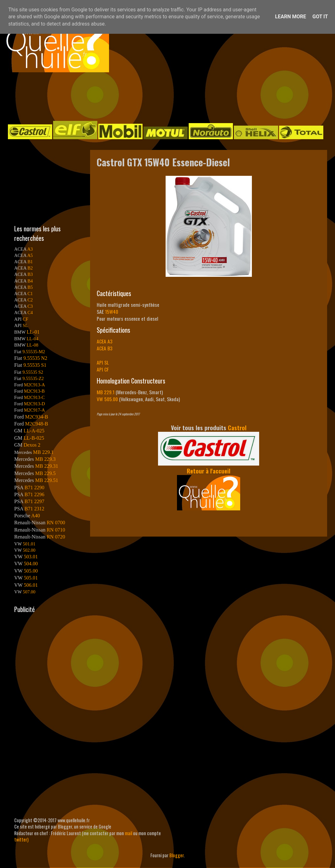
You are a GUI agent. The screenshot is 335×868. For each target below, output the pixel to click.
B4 (30, 281)
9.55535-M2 (34, 352)
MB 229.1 (106, 392)
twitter (21, 839)
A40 (36, 516)
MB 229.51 (47, 480)
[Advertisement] (161, 96)
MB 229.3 (45, 459)
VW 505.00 (107, 399)
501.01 (29, 544)
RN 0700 (56, 523)
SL (25, 325)
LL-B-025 (34, 438)
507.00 (29, 592)
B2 (30, 268)
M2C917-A (34, 410)
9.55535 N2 (35, 358)
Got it (320, 17)
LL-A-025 (34, 431)
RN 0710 (56, 530)
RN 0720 (56, 537)
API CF (103, 369)
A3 (30, 249)
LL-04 (32, 339)
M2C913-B (34, 391)
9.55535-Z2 (33, 378)
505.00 (31, 571)
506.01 (31, 585)
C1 (30, 294)
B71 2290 (34, 488)
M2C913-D (34, 404)
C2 (30, 300)
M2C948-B (37, 424)
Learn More (290, 17)
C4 (30, 312)
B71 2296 (34, 494)
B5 (30, 287)
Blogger (177, 855)
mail (128, 833)
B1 (30, 262)
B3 (30, 274)
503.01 (31, 557)
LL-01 (33, 332)
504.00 (31, 564)
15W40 (112, 312)
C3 (30, 306)
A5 (30, 255)
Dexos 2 (32, 445)
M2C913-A (34, 385)
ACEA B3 (105, 348)
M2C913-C (34, 397)
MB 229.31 (47, 466)
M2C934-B (37, 417)
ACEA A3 (105, 341)
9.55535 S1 (35, 365)
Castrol (237, 428)
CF (26, 319)
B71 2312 (34, 509)
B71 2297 (34, 501)
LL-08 (32, 345)
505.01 (31, 578)
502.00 (29, 550)
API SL (103, 362)
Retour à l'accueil (209, 471)
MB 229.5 (45, 473)
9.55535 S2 (33, 372)
